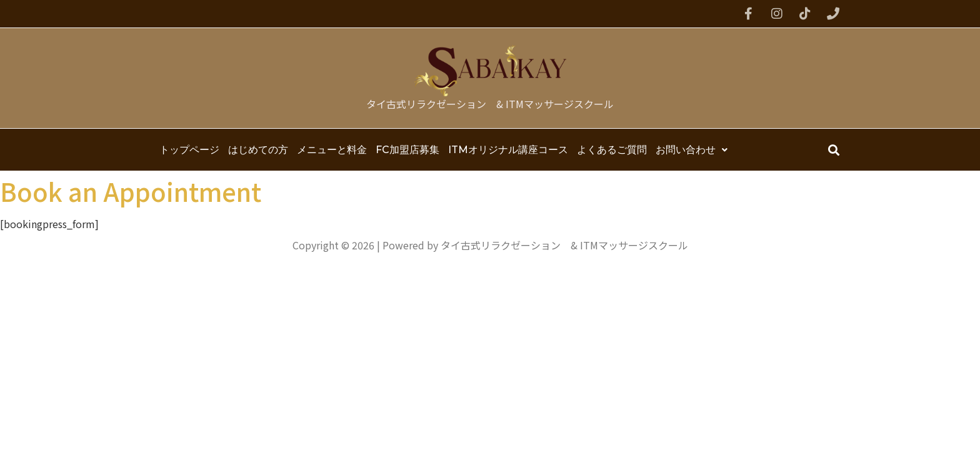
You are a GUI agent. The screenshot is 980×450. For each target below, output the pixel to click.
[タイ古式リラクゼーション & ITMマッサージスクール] (490, 71)
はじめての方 (258, 150)
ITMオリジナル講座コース (508, 150)
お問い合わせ (692, 150)
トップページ (189, 150)
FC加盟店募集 (407, 150)
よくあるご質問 (612, 150)
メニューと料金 (332, 150)
